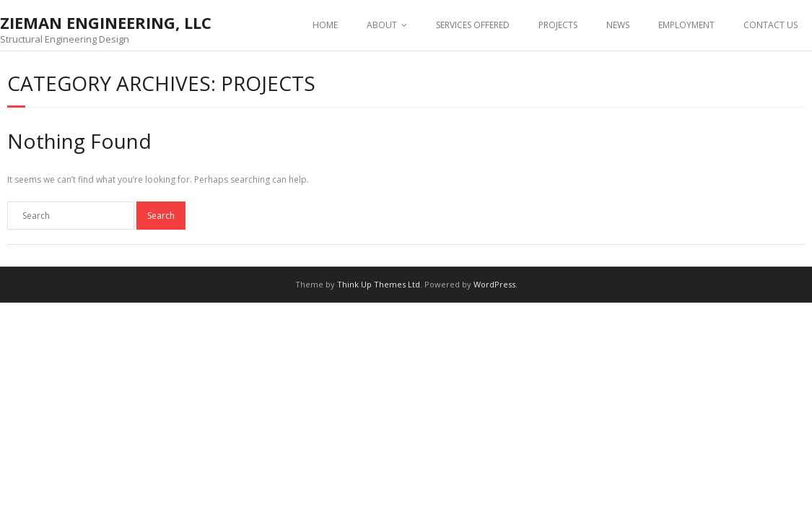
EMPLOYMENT (686, 25)
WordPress (494, 284)
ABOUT (382, 25)
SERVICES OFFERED (473, 25)
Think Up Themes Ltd (379, 284)
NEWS (618, 25)
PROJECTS (558, 25)
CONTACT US (770, 25)
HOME (325, 25)
